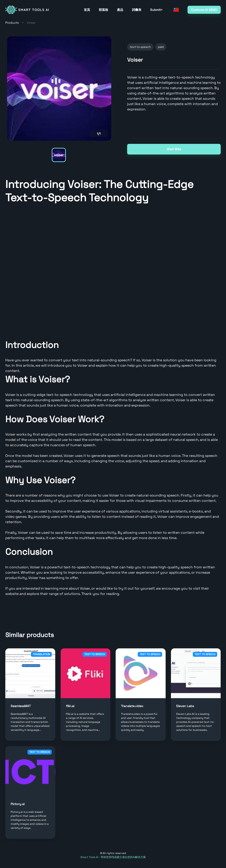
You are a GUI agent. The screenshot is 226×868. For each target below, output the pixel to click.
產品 (120, 10)
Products (12, 23)
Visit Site (174, 149)
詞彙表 (137, 10)
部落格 (103, 10)
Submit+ (156, 10)
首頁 (87, 10)
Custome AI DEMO (204, 10)
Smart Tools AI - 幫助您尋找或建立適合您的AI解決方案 (113, 857)
